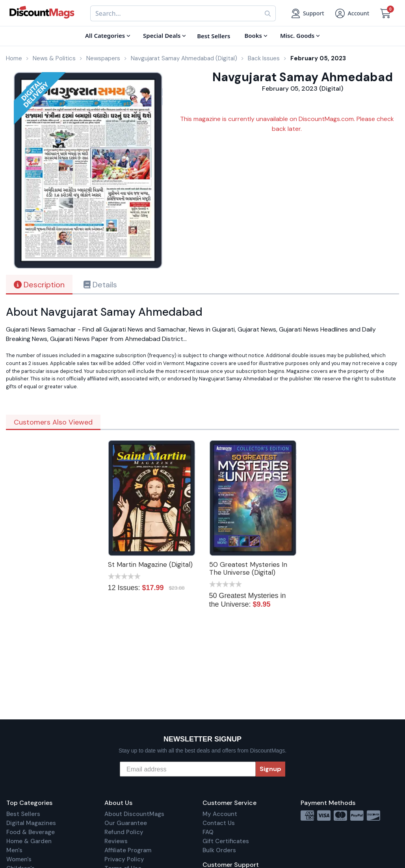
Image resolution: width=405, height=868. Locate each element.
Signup (270, 769)
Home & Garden (29, 841)
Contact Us (219, 823)
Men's (14, 850)
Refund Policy (124, 832)
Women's (19, 859)
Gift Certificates (226, 841)
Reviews (116, 841)
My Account (220, 814)
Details (100, 285)
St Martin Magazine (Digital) (150, 564)
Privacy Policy (124, 859)
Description (39, 285)
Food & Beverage (31, 832)
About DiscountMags (134, 814)
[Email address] (188, 769)
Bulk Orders (219, 850)
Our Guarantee (126, 823)
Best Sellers (23, 814)
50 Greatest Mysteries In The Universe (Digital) (248, 568)
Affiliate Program (128, 850)
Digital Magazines (31, 823)
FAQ (208, 832)
